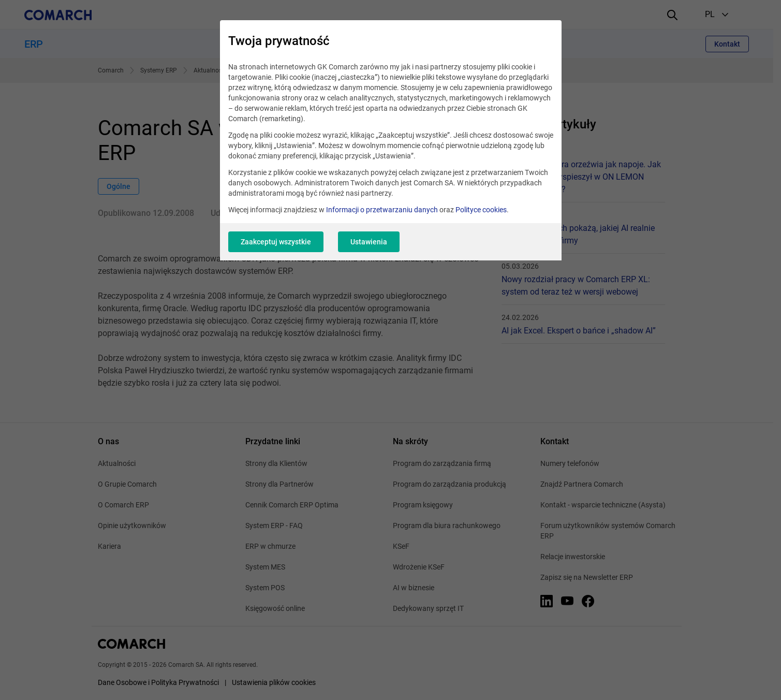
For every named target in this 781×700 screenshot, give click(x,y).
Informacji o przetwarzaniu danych (382, 210)
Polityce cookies (481, 210)
